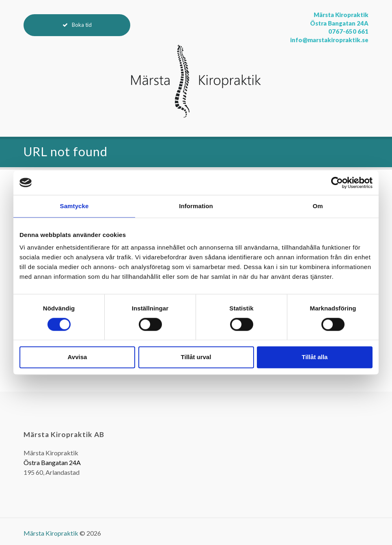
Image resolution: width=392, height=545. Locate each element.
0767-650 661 (348, 31)
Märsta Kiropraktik (51, 533)
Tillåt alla (315, 357)
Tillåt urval (196, 357)
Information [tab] (196, 206)
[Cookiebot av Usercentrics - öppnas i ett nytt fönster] (337, 183)
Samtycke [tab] (74, 206)
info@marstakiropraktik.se (329, 40)
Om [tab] (318, 206)
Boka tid (82, 25)
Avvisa (78, 357)
